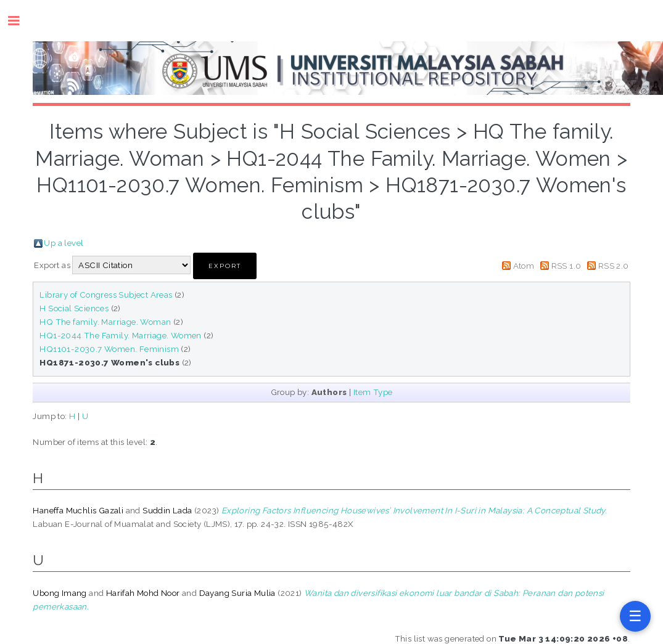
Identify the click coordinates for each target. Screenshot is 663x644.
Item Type (373, 392)
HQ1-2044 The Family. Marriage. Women (120, 335)
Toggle (20, 21)
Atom (524, 266)
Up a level (64, 243)
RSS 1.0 (566, 266)
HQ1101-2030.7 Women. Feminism (109, 349)
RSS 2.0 (614, 266)
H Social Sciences (74, 308)
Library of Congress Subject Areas (106, 295)
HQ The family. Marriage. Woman (105, 322)
